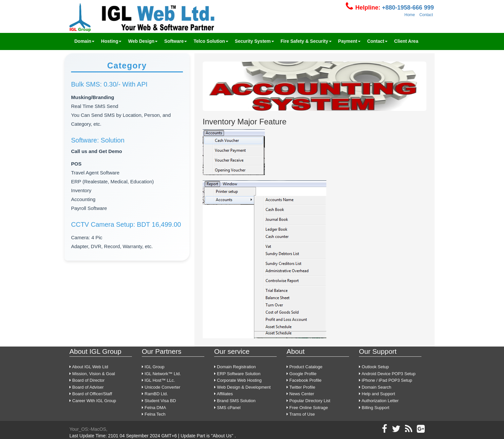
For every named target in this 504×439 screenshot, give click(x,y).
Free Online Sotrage (307, 408)
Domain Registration (235, 367)
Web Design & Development (242, 387)
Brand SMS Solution (235, 401)
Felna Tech (154, 414)
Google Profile (302, 374)
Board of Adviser (87, 387)
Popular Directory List (308, 401)
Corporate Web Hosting (238, 380)
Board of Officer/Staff (91, 394)
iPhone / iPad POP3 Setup (386, 380)
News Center (300, 394)
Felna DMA (154, 408)
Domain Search (375, 387)
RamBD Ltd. (155, 394)
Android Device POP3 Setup (387, 374)
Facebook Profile (304, 380)
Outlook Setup (374, 367)
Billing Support (374, 408)
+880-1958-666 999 (407, 8)
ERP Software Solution (237, 374)
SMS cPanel (227, 408)
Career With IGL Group (93, 401)
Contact (426, 15)
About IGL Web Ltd (89, 367)
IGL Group (153, 367)
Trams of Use (301, 414)
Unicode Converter (161, 387)
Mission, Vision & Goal (92, 374)
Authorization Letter (379, 401)
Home (410, 15)
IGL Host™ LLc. (158, 380)
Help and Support (377, 394)
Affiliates (224, 394)
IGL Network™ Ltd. (161, 374)
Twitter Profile (301, 387)
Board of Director (87, 380)
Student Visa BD (159, 401)
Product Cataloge (304, 367)
